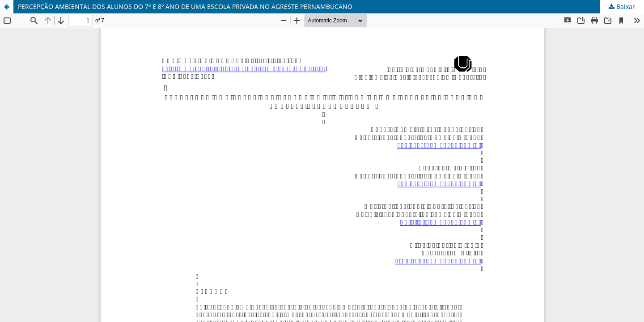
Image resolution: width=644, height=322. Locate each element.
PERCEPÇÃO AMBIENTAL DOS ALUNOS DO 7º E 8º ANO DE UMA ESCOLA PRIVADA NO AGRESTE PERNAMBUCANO (185, 6)
